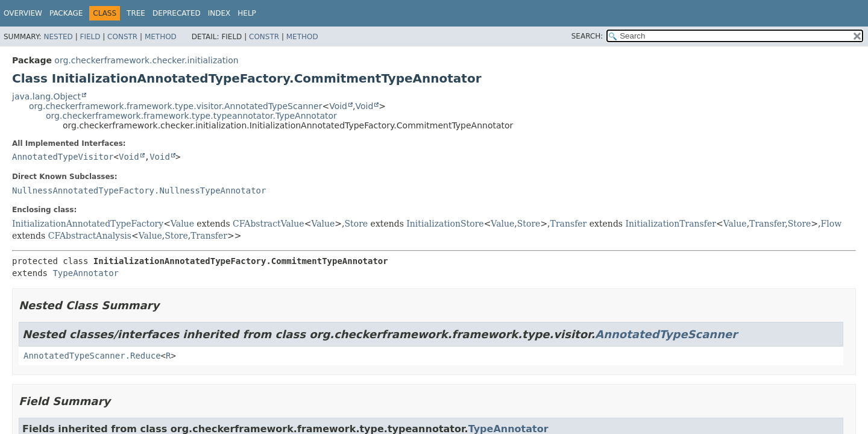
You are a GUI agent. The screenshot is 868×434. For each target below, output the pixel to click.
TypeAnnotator (86, 273)
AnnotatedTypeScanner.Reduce (92, 356)
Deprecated (177, 13)
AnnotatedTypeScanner (666, 334)
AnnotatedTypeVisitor (63, 157)
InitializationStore (445, 224)
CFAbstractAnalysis (90, 236)
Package (66, 13)
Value (182, 224)
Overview (23, 13)
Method (161, 37)
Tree (136, 13)
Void (338, 106)
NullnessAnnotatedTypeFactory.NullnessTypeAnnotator (139, 190)
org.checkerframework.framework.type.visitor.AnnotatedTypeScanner (175, 106)
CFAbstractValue (269, 224)
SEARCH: (587, 36)
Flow (832, 224)
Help (247, 13)
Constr (122, 37)
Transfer (569, 224)
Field (90, 37)
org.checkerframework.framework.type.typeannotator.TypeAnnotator (191, 116)
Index (219, 13)
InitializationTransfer (670, 224)
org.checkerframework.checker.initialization (146, 60)
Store (357, 224)
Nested (58, 37)
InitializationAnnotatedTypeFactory (88, 224)
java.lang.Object (46, 96)
